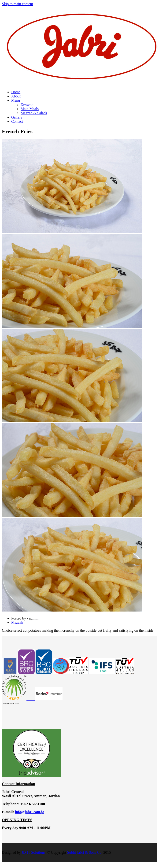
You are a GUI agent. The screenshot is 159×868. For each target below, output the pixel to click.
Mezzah (17, 622)
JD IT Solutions (33, 852)
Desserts (27, 105)
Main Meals (30, 109)
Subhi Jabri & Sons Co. (85, 852)
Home (16, 92)
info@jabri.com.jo (30, 812)
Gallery (17, 117)
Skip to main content (17, 4)
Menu (16, 100)
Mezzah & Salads (34, 113)
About (16, 96)
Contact (17, 121)
